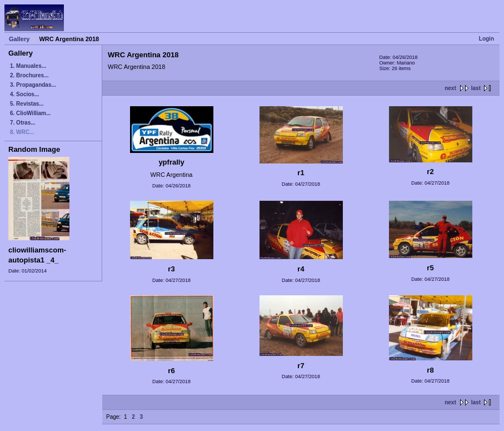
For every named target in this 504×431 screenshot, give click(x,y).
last (476, 88)
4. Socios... (24, 94)
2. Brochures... (29, 75)
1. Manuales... (28, 66)
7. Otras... (23, 123)
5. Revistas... (27, 104)
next (450, 88)
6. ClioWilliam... (30, 113)
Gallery (19, 39)
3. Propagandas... (33, 85)
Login (486, 39)
